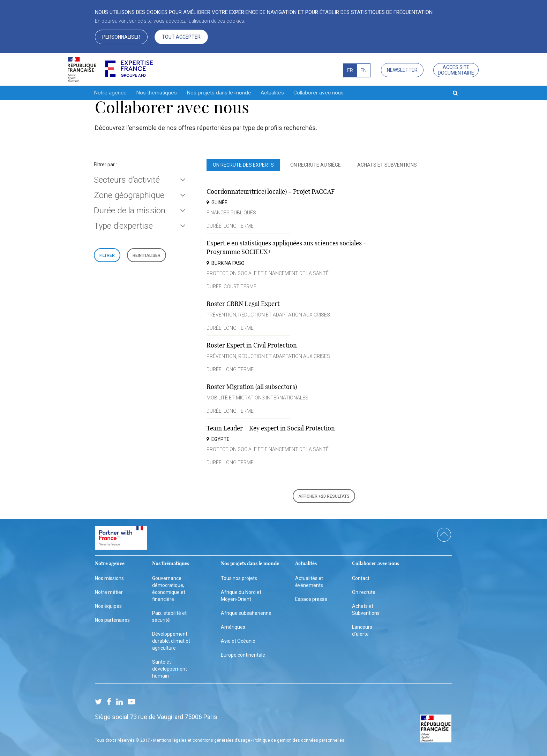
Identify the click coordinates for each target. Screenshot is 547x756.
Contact (361, 576)
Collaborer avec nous (332, 93)
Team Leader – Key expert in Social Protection (271, 428)
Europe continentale (243, 654)
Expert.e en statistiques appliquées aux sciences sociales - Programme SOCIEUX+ (286, 247)
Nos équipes (108, 604)
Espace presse (311, 597)
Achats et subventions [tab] (387, 165)
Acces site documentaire (456, 70)
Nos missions (109, 576)
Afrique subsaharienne (246, 611)
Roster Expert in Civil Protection (252, 345)
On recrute (364, 590)
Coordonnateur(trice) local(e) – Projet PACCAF (271, 192)
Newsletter (402, 70)
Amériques (233, 626)
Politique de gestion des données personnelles (299, 739)
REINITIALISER (147, 255)
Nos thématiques (159, 93)
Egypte (220, 439)
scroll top (444, 533)
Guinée (219, 203)
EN (364, 70)
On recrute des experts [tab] (243, 165)
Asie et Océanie (238, 640)
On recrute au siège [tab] (316, 165)
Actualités (282, 93)
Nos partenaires (112, 618)
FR (350, 70)
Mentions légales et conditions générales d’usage (202, 739)
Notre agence (110, 93)
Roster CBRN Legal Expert (243, 304)
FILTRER (107, 255)
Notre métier (109, 590)
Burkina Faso (228, 263)
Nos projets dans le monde (225, 93)
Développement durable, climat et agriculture (171, 640)
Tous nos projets (239, 576)
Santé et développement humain (170, 667)
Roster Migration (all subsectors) (252, 387)
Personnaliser (121, 37)
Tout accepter (181, 37)
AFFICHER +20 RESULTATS (324, 496)
